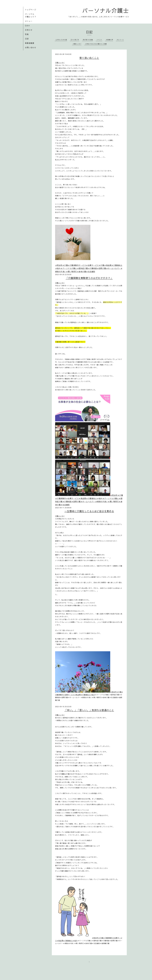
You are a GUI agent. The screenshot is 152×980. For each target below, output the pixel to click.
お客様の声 (110, 40)
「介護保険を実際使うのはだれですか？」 (89, 278)
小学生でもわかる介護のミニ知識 (96, 44)
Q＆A (27, 25)
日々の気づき (75, 40)
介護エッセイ (77, 44)
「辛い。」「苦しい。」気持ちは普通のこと (89, 710)
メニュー (29, 21)
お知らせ (29, 30)
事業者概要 (30, 43)
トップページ (31, 10)
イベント (99, 40)
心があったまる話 (61, 40)
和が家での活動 (88, 40)
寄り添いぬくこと (89, 58)
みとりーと (120, 40)
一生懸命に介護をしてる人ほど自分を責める (89, 511)
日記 (27, 39)
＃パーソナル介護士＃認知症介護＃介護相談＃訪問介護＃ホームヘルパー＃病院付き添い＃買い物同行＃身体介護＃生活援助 (89, 502)
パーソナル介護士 (106, 10)
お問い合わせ (31, 47)
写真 (27, 34)
